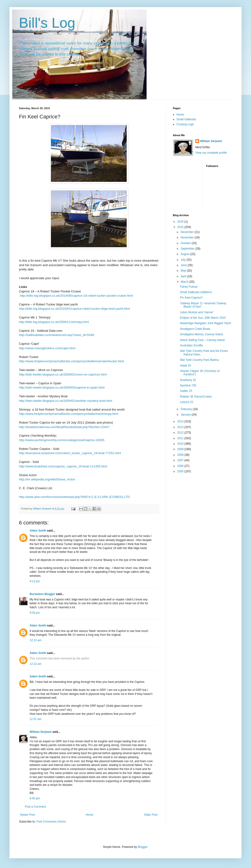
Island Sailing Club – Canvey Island (202, 340)
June (184, 265)
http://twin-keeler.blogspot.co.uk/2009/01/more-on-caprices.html (63, 374)
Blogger (142, 847)
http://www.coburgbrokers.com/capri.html (47, 348)
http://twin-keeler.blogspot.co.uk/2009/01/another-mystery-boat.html (66, 401)
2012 (181, 433)
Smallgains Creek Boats (195, 329)
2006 (181, 466)
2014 (181, 421)
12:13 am (36, 640)
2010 (181, 444)
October (186, 243)
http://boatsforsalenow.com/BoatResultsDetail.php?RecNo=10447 (64, 427)
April (184, 276)
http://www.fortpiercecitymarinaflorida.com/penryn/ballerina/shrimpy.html (69, 414)
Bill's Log (47, 23)
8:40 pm (35, 798)
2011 (181, 438)
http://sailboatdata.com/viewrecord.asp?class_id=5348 (56, 335)
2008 (181, 455)
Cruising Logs (185, 124)
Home (90, 815)
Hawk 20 (186, 366)
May (184, 271)
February (187, 409)
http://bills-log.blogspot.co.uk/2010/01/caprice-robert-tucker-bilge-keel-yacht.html (74, 309)
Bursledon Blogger (42, 594)
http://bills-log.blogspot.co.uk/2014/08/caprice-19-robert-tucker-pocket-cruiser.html (76, 296)
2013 (181, 427)
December (188, 232)
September (188, 249)
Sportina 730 (188, 385)
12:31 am (36, 719)
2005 (181, 471)
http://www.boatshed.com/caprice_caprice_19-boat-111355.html (63, 466)
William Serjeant (41, 732)
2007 (181, 460)
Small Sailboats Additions (196, 292)
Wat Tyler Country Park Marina (199, 360)
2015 (181, 227)
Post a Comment (35, 807)
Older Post (151, 815)
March (185, 282)
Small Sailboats (186, 119)
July (184, 260)
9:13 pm (35, 581)
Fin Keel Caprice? (191, 298)
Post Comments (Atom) (51, 822)
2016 (181, 222)
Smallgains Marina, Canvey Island (201, 334)
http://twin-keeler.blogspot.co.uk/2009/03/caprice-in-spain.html (62, 387)
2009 (181, 449)
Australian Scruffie (191, 345)
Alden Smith (38, 531)
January (186, 415)
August (186, 254)
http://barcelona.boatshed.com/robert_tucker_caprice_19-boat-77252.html (70, 453)
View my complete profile (211, 153)
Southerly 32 (188, 380)
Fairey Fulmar (189, 287)
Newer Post (27, 815)
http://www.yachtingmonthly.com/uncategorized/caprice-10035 (62, 440)
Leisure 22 (187, 402)
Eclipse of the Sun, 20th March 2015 (203, 318)
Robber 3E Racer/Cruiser (196, 397)
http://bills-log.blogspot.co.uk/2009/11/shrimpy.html (54, 322)
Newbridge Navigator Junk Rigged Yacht (205, 323)
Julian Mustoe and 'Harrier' (197, 312)
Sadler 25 (186, 391)
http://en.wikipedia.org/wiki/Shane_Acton (47, 479)
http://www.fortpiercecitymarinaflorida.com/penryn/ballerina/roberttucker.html (71, 361)
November (188, 237)
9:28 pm (35, 613)
